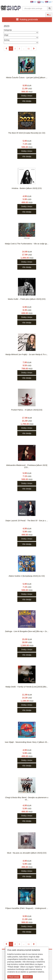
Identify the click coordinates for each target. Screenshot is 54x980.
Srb (33, 2)
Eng (41, 2)
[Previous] (6, 49)
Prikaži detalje (14, 977)
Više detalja (27, 101)
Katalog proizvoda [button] (27, 19)
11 (29, 49)
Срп (48, 2)
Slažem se (28, 977)
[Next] (34, 49)
